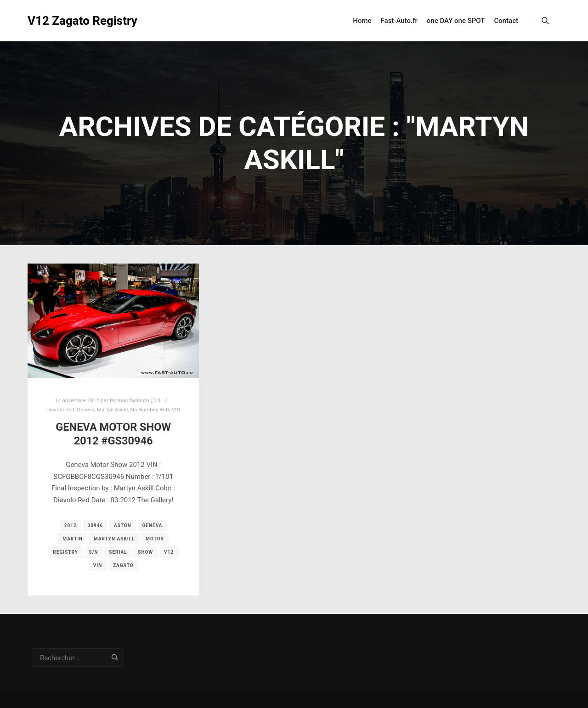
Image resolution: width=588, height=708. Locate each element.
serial (118, 552)
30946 (95, 525)
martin (73, 539)
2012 (71, 525)
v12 (169, 552)
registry (65, 552)
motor (155, 539)
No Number (144, 410)
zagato (123, 565)
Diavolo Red (60, 410)
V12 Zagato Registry (73, 21)
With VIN (170, 410)
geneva (153, 525)
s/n (94, 552)
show (145, 552)
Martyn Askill (112, 410)
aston (123, 525)
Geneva (86, 410)
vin (98, 565)
